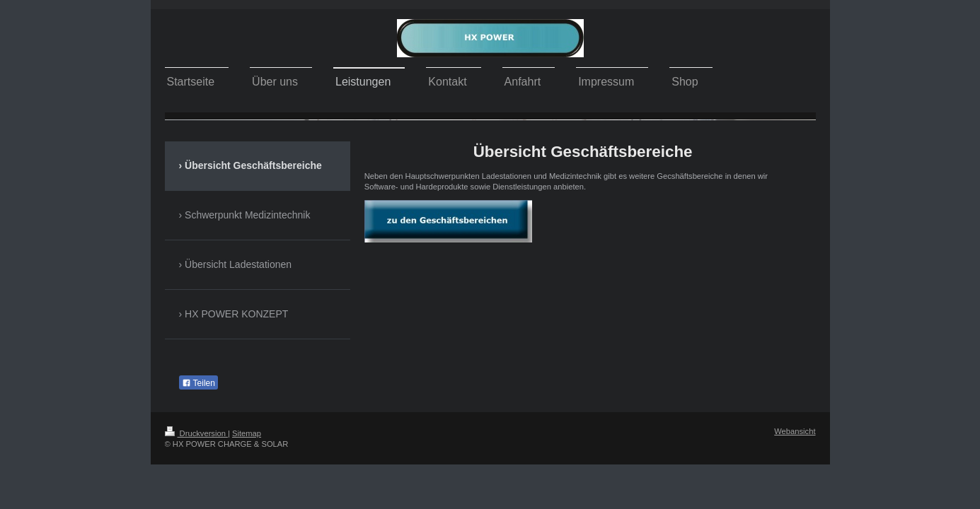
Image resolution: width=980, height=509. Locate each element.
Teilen (198, 383)
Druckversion (197, 433)
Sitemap (247, 433)
